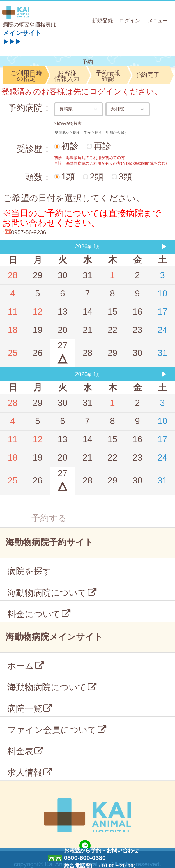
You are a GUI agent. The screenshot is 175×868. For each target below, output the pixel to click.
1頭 (68, 177)
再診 (102, 146)
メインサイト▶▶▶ (22, 36)
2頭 (96, 177)
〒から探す (93, 133)
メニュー (159, 20)
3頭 (125, 177)
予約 (87, 62)
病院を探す (29, 571)
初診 (70, 146)
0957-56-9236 (29, 232)
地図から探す (117, 133)
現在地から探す (67, 133)
